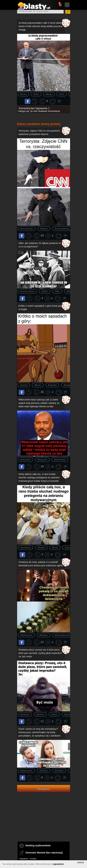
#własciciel (25, 460)
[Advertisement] (44, 821)
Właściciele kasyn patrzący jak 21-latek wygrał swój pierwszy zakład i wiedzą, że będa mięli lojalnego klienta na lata (39, 403)
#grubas (40, 714)
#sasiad (24, 385)
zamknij (80, 862)
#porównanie (27, 229)
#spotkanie (26, 548)
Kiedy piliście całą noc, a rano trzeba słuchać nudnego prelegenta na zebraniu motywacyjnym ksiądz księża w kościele (39, 477)
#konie (38, 385)
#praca (23, 94)
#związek (59, 771)
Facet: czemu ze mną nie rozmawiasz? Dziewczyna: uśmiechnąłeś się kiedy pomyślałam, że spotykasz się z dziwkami (40, 732)
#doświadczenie (62, 635)
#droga (49, 94)
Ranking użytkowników (35, 845)
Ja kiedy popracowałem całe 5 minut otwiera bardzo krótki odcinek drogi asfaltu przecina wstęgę (41, 26)
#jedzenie (25, 714)
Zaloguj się (24, 111)
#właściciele (60, 460)
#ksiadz (41, 548)
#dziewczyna (26, 635)
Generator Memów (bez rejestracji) (41, 853)
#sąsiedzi (52, 385)
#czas (62, 94)
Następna (43, 789)
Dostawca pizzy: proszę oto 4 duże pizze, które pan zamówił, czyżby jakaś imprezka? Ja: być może (40, 653)
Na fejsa (28, 101)
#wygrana (42, 460)
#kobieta (43, 635)
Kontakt (33, 859)
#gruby (68, 714)
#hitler (45, 291)
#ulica (36, 94)
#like (57, 291)
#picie (55, 548)
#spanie (69, 548)
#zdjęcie (44, 229)
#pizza (54, 714)
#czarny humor (27, 291)
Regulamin (24, 859)
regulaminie (58, 864)
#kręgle (67, 385)
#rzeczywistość (62, 229)
